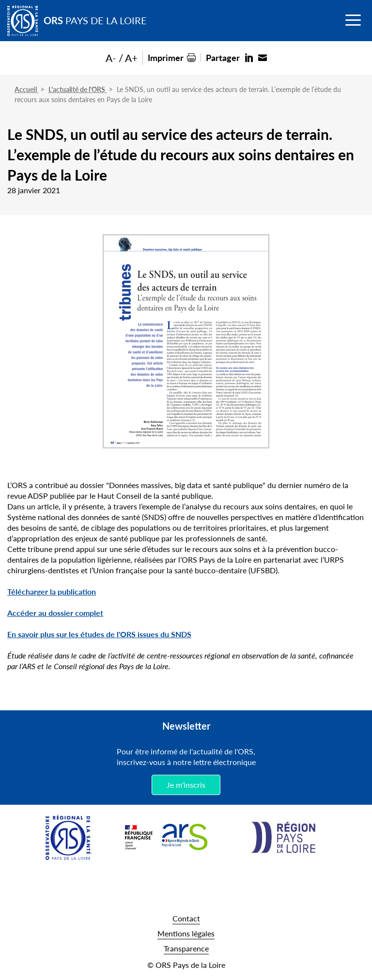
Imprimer (166, 57)
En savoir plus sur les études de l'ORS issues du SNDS (99, 634)
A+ (131, 58)
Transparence (186, 948)
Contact (186, 918)
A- (111, 58)
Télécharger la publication (52, 591)
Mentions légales (186, 933)
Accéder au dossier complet (55, 613)
